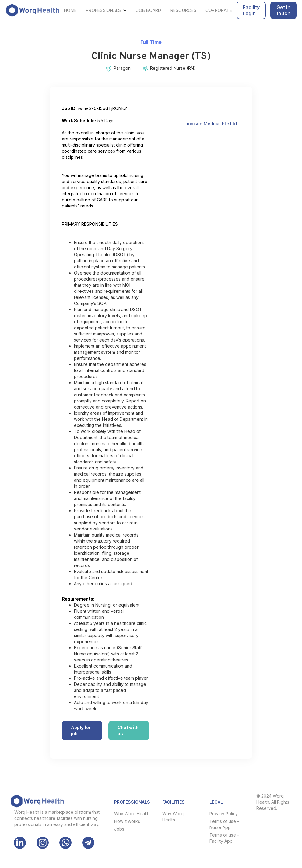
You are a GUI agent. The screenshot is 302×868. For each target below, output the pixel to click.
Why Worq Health (132, 814)
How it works (127, 821)
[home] (33, 11)
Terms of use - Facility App (224, 838)
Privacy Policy (224, 814)
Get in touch (283, 10)
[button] (106, 10)
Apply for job (81, 730)
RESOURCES (183, 10)
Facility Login (251, 10)
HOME (70, 10)
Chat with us (128, 730)
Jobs (119, 829)
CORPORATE (219, 10)
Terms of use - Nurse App (224, 824)
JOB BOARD (149, 10)
